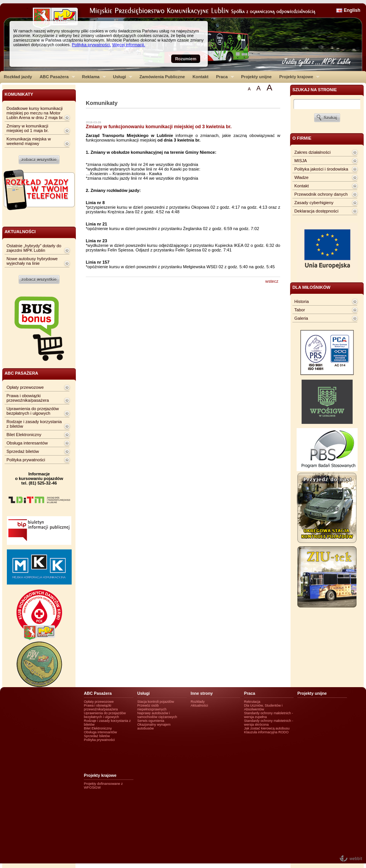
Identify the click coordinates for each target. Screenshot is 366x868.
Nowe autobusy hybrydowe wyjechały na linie (32, 261)
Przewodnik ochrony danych (321, 194)
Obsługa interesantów (27, 443)
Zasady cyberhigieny (314, 203)
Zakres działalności (312, 152)
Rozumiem (186, 59)
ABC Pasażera (55, 77)
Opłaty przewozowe (25, 387)
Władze (301, 177)
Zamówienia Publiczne (162, 77)
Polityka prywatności (26, 460)
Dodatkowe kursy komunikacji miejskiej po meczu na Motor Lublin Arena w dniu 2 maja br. (35, 113)
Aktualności (199, 705)
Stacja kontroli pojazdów (156, 702)
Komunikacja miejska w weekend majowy (29, 141)
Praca (223, 77)
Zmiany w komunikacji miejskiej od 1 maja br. (28, 128)
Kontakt (201, 77)
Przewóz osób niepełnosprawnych (152, 707)
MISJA (301, 161)
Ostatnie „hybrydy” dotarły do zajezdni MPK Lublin (34, 248)
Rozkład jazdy (18, 77)
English (352, 10)
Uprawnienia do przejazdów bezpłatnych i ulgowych (33, 411)
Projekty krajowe (298, 77)
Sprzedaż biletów (23, 451)
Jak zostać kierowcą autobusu (267, 728)
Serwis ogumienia (151, 721)
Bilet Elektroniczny (24, 435)
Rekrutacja (252, 702)
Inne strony (202, 693)
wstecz (272, 281)
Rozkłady (198, 702)
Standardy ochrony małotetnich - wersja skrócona (269, 723)
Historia (302, 301)
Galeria (301, 318)
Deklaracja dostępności (316, 211)
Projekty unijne (256, 77)
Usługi (121, 77)
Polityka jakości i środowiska (321, 169)
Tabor (300, 310)
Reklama (92, 77)
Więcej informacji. (128, 45)
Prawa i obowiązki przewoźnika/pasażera (28, 398)
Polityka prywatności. (91, 45)
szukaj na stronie (315, 90)
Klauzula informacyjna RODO (266, 732)
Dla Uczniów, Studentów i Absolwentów (263, 707)
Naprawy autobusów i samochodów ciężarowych (157, 715)
